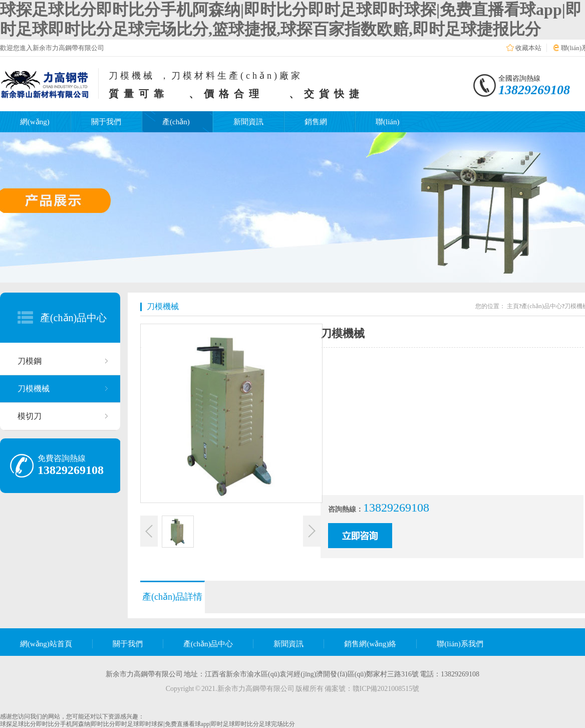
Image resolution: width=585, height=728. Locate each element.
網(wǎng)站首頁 (46, 644)
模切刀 (30, 416)
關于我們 (106, 122)
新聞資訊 (248, 122)
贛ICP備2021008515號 (386, 689)
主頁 (513, 306)
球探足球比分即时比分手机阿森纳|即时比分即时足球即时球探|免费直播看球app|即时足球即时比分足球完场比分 (148, 724)
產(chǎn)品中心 (73, 318)
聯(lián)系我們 (460, 644)
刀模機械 (34, 389)
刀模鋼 (30, 361)
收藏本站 (528, 48)
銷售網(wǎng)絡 (370, 644)
